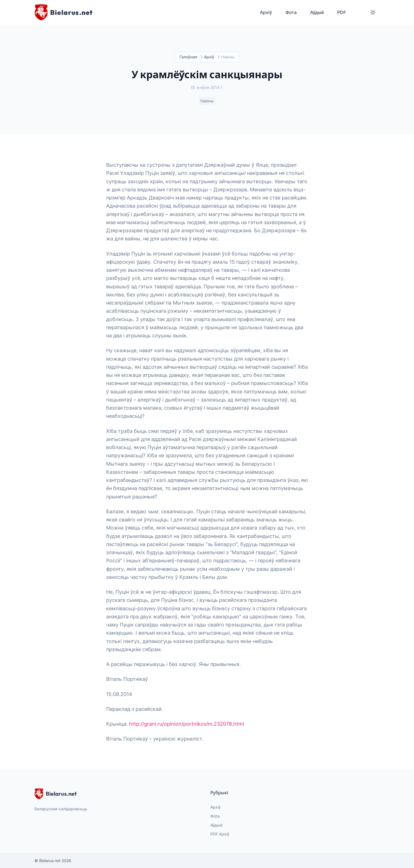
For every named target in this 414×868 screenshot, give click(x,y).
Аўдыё (216, 825)
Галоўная (188, 57)
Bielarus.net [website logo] (56, 794)
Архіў (209, 57)
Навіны (207, 101)
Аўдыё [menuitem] (317, 12)
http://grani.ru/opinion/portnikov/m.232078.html (187, 724)
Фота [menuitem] (291, 12)
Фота (215, 816)
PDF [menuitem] (342, 12)
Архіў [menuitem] (266, 12)
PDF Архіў (220, 834)
